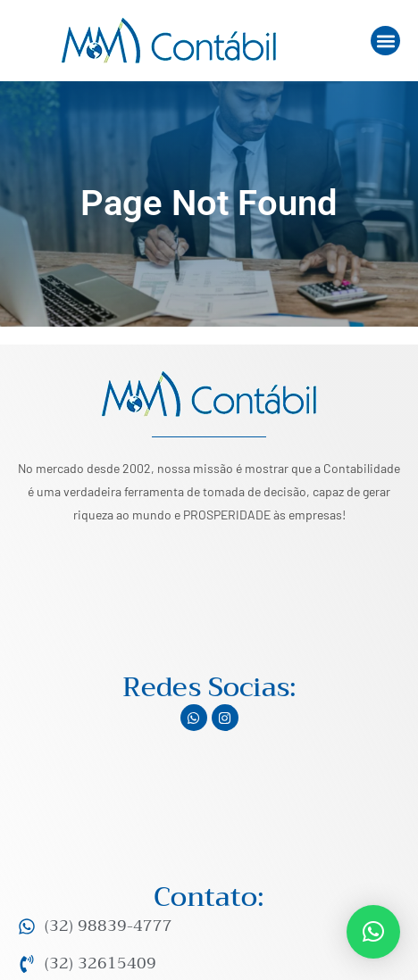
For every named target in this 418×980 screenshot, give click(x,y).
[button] (385, 41)
